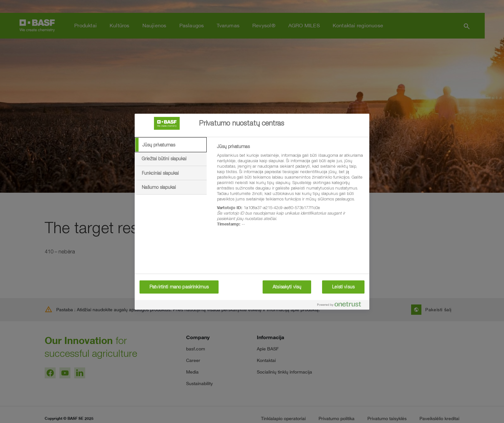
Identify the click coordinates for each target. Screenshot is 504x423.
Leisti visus (343, 287)
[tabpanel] (290, 189)
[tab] (171, 145)
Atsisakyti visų (287, 287)
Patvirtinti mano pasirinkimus (179, 287)
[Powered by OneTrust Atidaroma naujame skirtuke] (342, 306)
